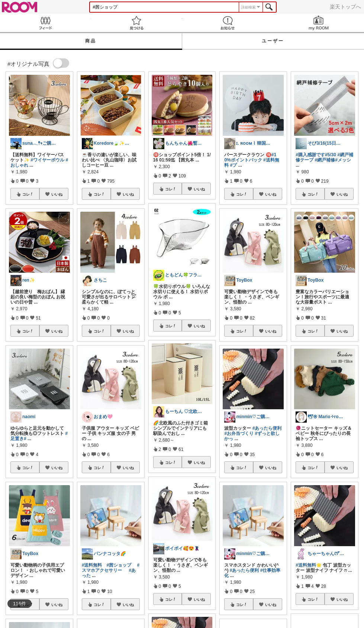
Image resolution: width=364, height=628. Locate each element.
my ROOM (318, 23)
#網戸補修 (325, 160)
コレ (28, 194)
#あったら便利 (267, 428)
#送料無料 (92, 565)
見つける (137, 23)
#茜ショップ (119, 565)
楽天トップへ (345, 7)
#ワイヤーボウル (47, 160)
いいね (57, 194)
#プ (234, 165)
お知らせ (228, 23)
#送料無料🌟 (309, 565)
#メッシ (343, 160)
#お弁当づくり (239, 433)
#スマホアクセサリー (111, 568)
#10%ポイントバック (250, 157)
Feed (46, 23)
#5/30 (331, 155)
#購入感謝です (310, 155)
